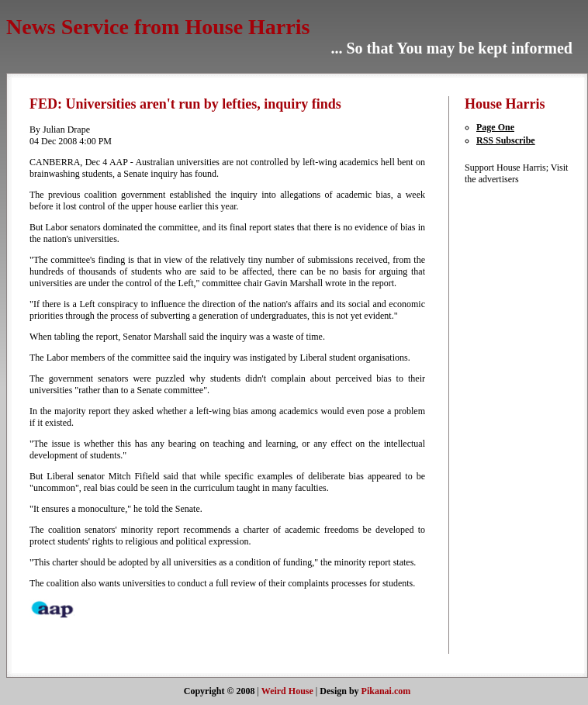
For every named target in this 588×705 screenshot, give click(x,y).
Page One (495, 127)
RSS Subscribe (506, 140)
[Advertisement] (511, 418)
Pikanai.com (386, 691)
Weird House (287, 691)
